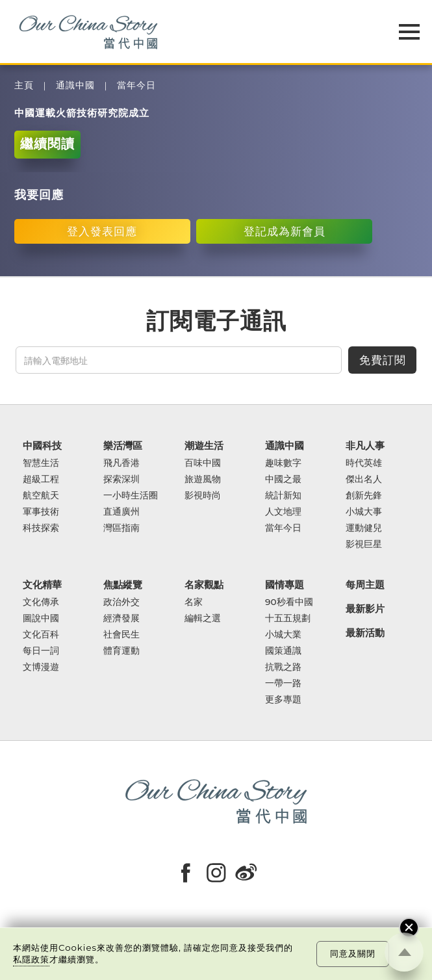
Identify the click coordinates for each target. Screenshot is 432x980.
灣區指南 (121, 528)
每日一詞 (41, 651)
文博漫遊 (41, 667)
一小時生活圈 (131, 496)
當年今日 (136, 85)
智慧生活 (41, 463)
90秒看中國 (289, 602)
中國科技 (42, 446)
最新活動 (365, 633)
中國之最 (283, 479)
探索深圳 (121, 479)
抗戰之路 (283, 667)
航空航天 (41, 496)
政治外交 (121, 602)
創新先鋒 (364, 496)
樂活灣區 (123, 446)
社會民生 (121, 635)
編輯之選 (203, 618)
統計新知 (283, 496)
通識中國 (75, 85)
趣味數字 (283, 463)
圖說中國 (41, 618)
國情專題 (285, 585)
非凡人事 (365, 446)
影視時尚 (203, 496)
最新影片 (365, 609)
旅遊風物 (203, 479)
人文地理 (283, 512)
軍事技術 (41, 512)
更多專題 (283, 700)
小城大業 (283, 635)
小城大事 (364, 512)
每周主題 (365, 585)
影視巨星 (364, 544)
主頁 (24, 85)
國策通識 (283, 651)
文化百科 (41, 635)
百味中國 (203, 463)
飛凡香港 (121, 463)
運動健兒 (364, 528)
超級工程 (41, 479)
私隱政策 (31, 959)
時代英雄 (364, 463)
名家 (194, 602)
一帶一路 (283, 683)
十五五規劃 (288, 618)
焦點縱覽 (123, 585)
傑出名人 (364, 479)
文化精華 (42, 585)
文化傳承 (41, 602)
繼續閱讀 (47, 144)
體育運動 (121, 651)
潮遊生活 (204, 446)
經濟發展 (121, 618)
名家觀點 (204, 585)
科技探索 (41, 528)
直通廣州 (121, 512)
